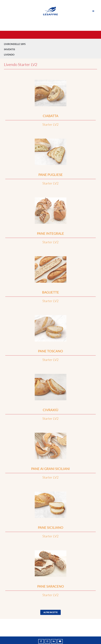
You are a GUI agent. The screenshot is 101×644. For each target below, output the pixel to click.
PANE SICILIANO (51, 527)
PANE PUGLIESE (51, 175)
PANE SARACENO (51, 586)
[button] (50, 612)
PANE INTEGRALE (50, 233)
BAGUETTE (51, 292)
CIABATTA (51, 116)
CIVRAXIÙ (50, 410)
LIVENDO (10, 55)
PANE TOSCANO (50, 351)
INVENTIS (10, 49)
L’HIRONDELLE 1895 (15, 44)
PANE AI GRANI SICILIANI (50, 469)
